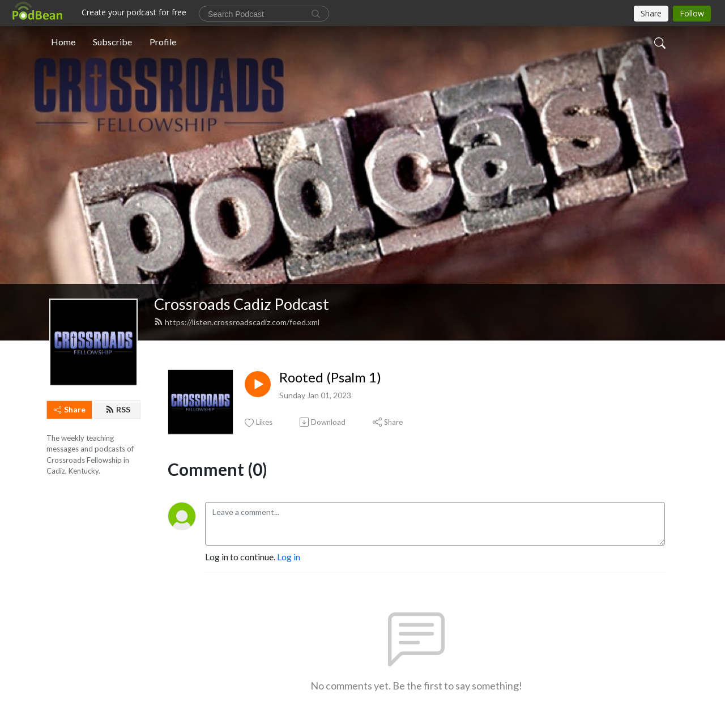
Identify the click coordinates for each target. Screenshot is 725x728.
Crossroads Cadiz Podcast (242, 304)
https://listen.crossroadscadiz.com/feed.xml (237, 322)
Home (63, 42)
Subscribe (112, 42)
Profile (163, 42)
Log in (289, 557)
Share (70, 409)
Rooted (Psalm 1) (330, 377)
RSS (118, 409)
